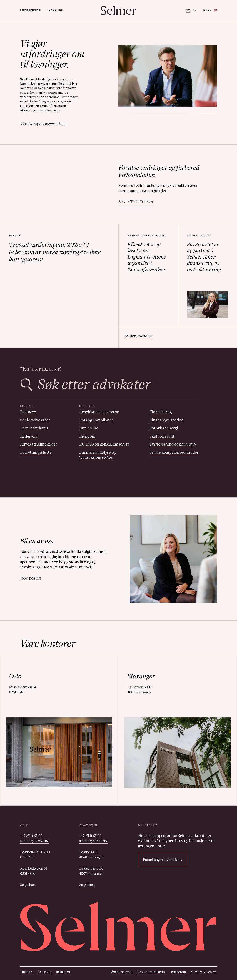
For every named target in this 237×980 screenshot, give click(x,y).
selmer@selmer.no (35, 841)
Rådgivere (29, 436)
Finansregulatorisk (166, 420)
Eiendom (87, 436)
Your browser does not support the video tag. (64, 184)
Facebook (45, 972)
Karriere (56, 10)
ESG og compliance (96, 420)
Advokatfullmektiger (39, 444)
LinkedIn (27, 972)
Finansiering (161, 412)
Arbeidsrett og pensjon (99, 412)
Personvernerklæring (152, 972)
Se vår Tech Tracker (136, 202)
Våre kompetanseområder (43, 124)
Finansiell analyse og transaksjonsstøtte (97, 455)
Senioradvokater (35, 420)
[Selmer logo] (118, 10)
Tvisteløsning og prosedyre (173, 444)
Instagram (63, 972)
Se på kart (28, 885)
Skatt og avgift (162, 436)
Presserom (178, 972)
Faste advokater (34, 428)
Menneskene (31, 10)
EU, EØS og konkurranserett (104, 444)
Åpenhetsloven (122, 972)
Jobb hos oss (31, 578)
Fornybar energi (164, 428)
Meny (210, 10)
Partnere (28, 412)
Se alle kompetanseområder (174, 452)
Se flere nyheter (138, 336)
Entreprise (89, 428)
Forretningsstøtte (36, 452)
